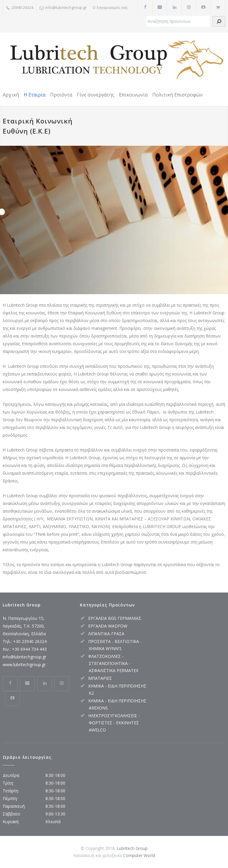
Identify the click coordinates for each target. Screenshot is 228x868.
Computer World (139, 855)
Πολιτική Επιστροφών (178, 95)
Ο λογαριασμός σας (110, 7)
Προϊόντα (61, 95)
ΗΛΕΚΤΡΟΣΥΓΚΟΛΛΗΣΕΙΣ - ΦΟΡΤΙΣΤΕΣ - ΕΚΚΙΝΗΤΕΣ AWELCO (114, 723)
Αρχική (11, 95)
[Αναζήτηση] (219, 21)
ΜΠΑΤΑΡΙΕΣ (100, 678)
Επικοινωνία (133, 95)
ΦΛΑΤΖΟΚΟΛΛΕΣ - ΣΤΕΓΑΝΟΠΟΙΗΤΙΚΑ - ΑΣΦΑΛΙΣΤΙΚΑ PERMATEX (113, 663)
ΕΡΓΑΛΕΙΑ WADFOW (108, 626)
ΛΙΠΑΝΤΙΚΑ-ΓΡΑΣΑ (106, 634)
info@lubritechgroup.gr (24, 657)
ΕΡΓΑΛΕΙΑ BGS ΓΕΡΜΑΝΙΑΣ (115, 618)
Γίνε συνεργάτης (96, 95)
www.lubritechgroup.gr (24, 665)
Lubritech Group (132, 848)
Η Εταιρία (35, 95)
